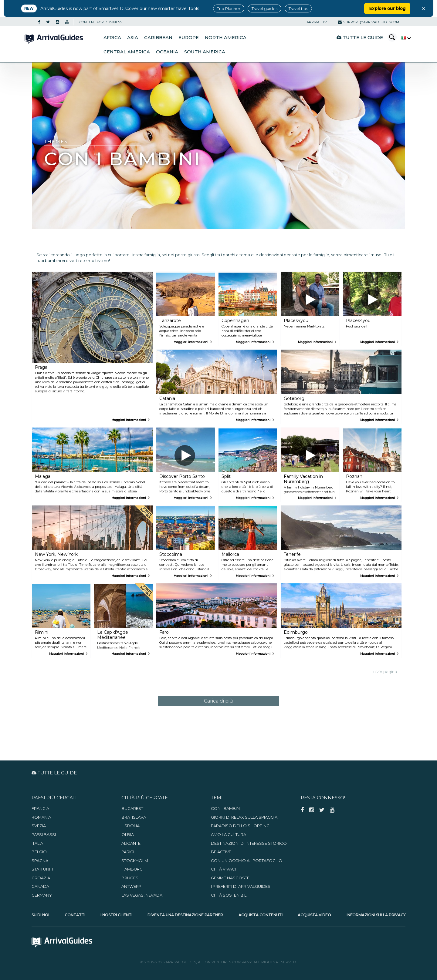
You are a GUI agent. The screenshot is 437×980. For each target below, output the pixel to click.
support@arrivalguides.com (368, 22)
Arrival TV (317, 22)
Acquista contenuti (261, 915)
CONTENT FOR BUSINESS (101, 22)
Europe (189, 38)
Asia (133, 38)
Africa (112, 38)
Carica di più (218, 701)
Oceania (167, 52)
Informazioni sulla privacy (376, 915)
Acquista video (314, 915)
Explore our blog (387, 8)
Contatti (75, 915)
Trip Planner (229, 8)
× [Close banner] (424, 8)
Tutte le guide (360, 37)
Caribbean (158, 38)
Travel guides (264, 8)
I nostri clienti (116, 915)
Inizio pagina (385, 672)
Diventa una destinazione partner (185, 915)
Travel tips (298, 8)
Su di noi (40, 915)
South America (205, 52)
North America (226, 38)
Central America (127, 52)
